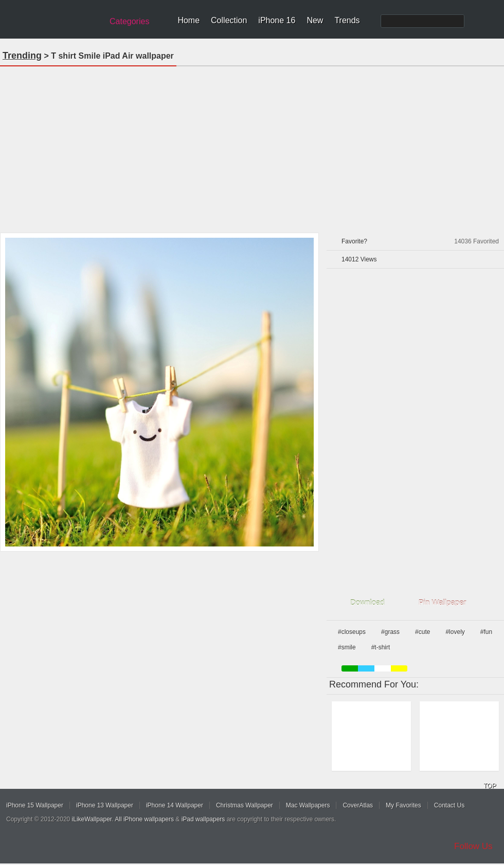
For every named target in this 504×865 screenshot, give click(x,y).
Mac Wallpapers (308, 805)
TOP (490, 786)
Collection (229, 20)
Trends (347, 20)
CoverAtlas (358, 805)
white (383, 668)
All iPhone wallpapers (144, 819)
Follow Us (473, 846)
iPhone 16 (277, 20)
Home (188, 20)
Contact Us (449, 805)
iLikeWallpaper (92, 819)
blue (366, 668)
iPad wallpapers (203, 819)
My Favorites (403, 805)
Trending (22, 56)
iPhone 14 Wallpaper (175, 805)
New (315, 20)
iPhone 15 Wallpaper (35, 805)
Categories (129, 21)
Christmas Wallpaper (245, 805)
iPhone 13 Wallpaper (105, 805)
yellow (399, 668)
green (350, 668)
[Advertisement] (252, 146)
